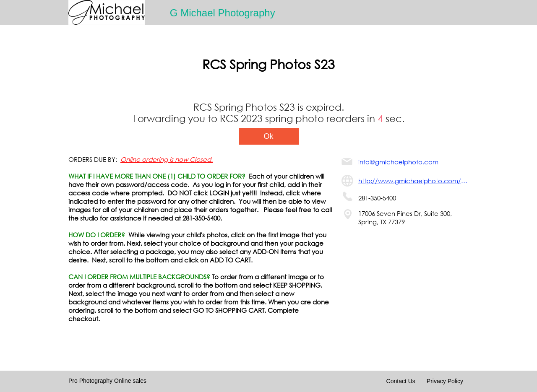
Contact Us (401, 381)
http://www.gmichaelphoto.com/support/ (413, 181)
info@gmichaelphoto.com (398, 162)
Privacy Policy (445, 381)
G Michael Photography (223, 13)
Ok (268, 136)
